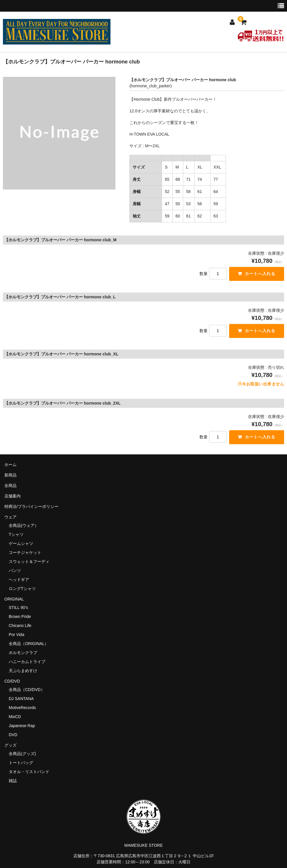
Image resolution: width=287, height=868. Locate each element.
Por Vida (16, 635)
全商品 (10, 486)
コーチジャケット (25, 552)
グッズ (13, 745)
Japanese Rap (22, 726)
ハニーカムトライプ (27, 662)
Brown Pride (20, 617)
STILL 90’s (18, 607)
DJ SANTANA (21, 699)
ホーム (10, 465)
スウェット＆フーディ (29, 561)
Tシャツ (16, 534)
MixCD (15, 717)
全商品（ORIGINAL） (29, 644)
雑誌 (13, 781)
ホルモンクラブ (23, 653)
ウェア (13, 517)
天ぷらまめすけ (23, 671)
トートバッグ (21, 763)
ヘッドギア (19, 580)
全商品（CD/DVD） (29, 690)
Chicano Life (20, 626)
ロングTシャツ (22, 589)
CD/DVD (12, 681)
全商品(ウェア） (24, 525)
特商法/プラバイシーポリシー (31, 506)
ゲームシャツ (21, 543)
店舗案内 (13, 496)
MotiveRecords (22, 708)
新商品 (10, 475)
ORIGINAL (14, 599)
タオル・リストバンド (29, 772)
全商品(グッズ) (22, 754)
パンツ (15, 571)
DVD (13, 735)
